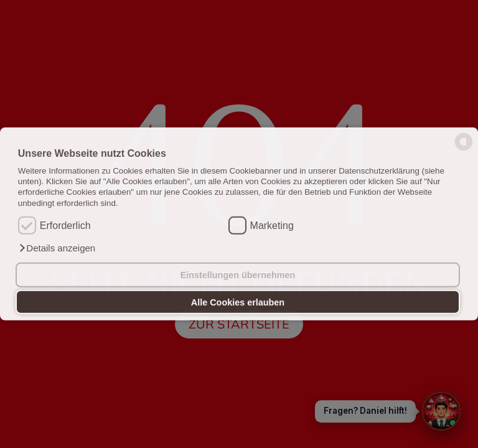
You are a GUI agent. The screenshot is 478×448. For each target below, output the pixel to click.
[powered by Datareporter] (464, 150)
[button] (57, 248)
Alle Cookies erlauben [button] (238, 302)
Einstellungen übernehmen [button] (238, 275)
